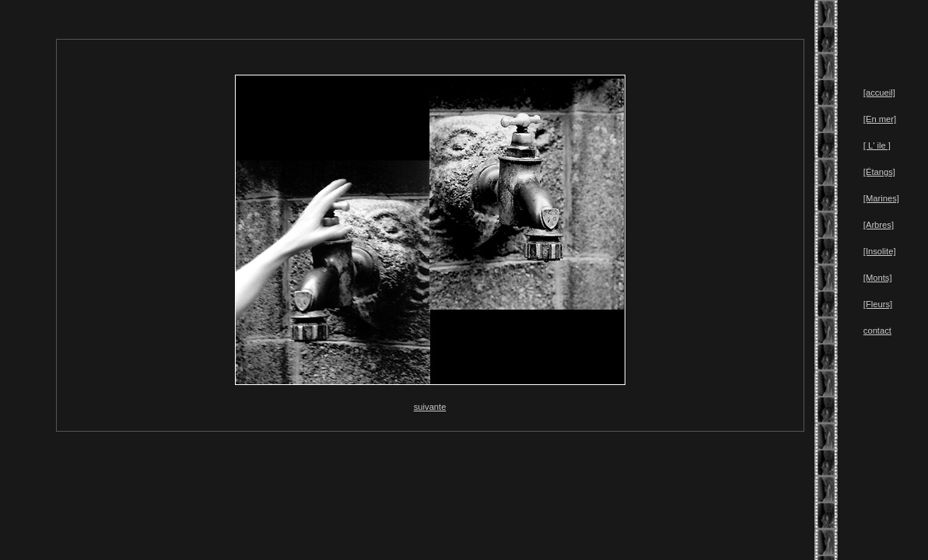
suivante (430, 407)
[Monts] (878, 278)
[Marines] (881, 198)
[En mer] (880, 119)
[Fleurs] (878, 304)
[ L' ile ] (877, 145)
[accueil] (879, 93)
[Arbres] (879, 225)
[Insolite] (880, 251)
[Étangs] (879, 172)
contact (877, 331)
